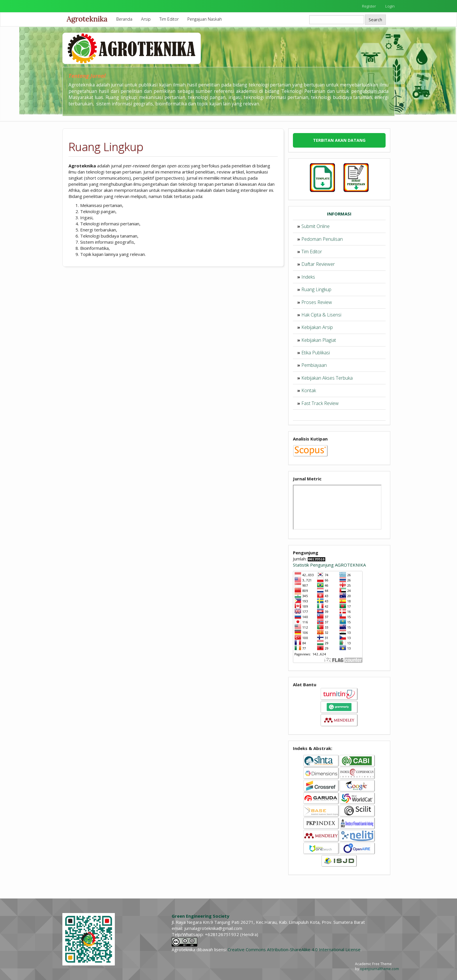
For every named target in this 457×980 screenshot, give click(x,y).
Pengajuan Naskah (205, 19)
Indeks (308, 277)
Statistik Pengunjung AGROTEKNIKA (329, 565)
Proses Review (317, 302)
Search (375, 20)
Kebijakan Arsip (317, 327)
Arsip (146, 19)
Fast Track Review (320, 403)
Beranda (124, 19)
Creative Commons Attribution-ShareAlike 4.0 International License (294, 949)
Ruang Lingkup (316, 289)
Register (369, 6)
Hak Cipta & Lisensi (321, 315)
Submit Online (315, 226)
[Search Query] (337, 20)
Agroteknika (87, 19)
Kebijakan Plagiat (319, 340)
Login (390, 6)
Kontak (309, 390)
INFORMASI (339, 214)
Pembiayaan (314, 365)
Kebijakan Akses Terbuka (327, 378)
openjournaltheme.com (379, 969)
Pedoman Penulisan (322, 239)
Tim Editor (169, 19)
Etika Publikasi (316, 353)
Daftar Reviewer (318, 264)
